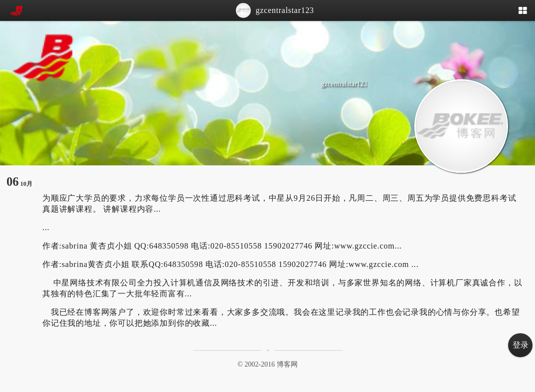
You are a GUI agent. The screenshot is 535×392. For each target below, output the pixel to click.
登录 (521, 345)
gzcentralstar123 (275, 10)
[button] (526, 11)
